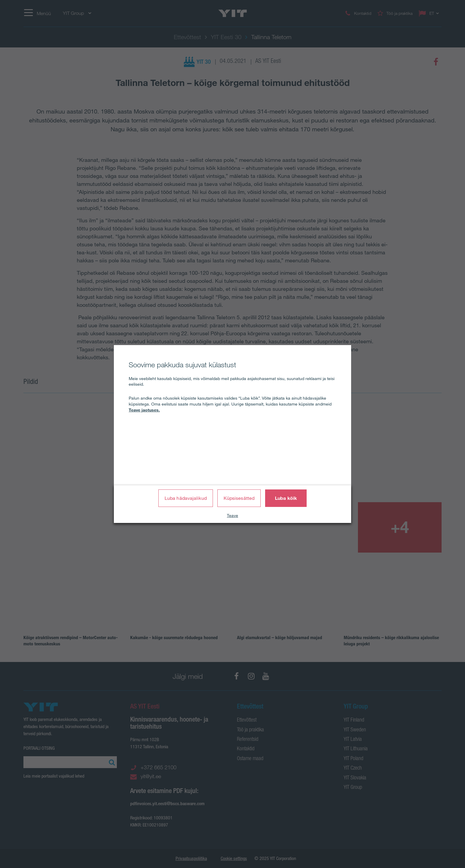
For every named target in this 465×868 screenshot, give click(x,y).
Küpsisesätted (239, 498)
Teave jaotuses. (144, 410)
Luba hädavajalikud (186, 498)
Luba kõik (286, 498)
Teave (232, 516)
